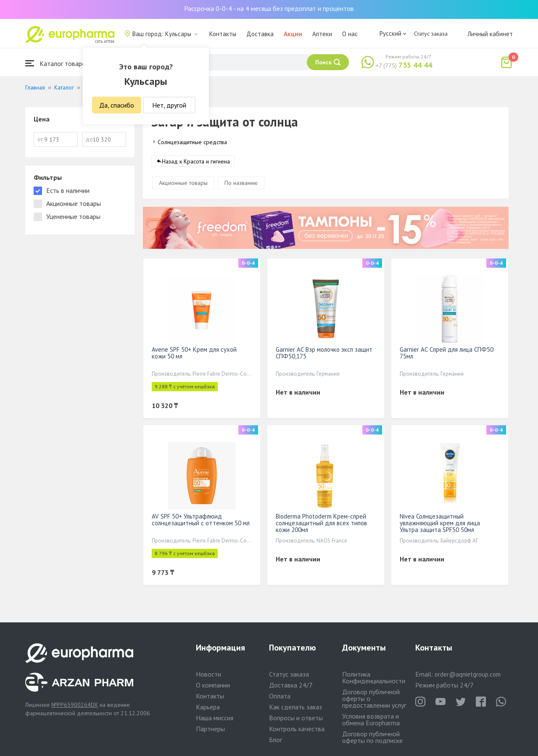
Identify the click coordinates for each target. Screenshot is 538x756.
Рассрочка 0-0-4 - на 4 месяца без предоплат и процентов (269, 8)
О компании (213, 685)
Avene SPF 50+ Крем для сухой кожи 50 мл (194, 353)
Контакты (223, 34)
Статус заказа (431, 34)
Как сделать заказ (295, 707)
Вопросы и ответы (296, 718)
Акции (293, 34)
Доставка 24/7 (291, 685)
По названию (241, 183)
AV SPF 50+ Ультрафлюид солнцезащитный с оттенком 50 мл (201, 520)
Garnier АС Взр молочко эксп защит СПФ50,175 (324, 353)
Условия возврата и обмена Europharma (371, 719)
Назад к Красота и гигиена (196, 161)
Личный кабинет (490, 34)
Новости (208, 674)
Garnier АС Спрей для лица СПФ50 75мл (447, 353)
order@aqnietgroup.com (468, 674)
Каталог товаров (57, 63)
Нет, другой (169, 105)
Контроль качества (297, 729)
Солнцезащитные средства (192, 142)
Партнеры (210, 729)
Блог (276, 740)
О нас (350, 34)
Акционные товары (183, 183)
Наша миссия (215, 718)
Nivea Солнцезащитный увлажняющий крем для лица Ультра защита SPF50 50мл (440, 523)
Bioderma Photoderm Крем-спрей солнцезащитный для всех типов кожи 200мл (321, 523)
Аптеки (322, 34)
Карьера (208, 707)
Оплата (280, 696)
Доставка (260, 34)
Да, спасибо (117, 105)
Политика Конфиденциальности (374, 677)
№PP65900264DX (75, 705)
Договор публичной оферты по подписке (372, 737)
